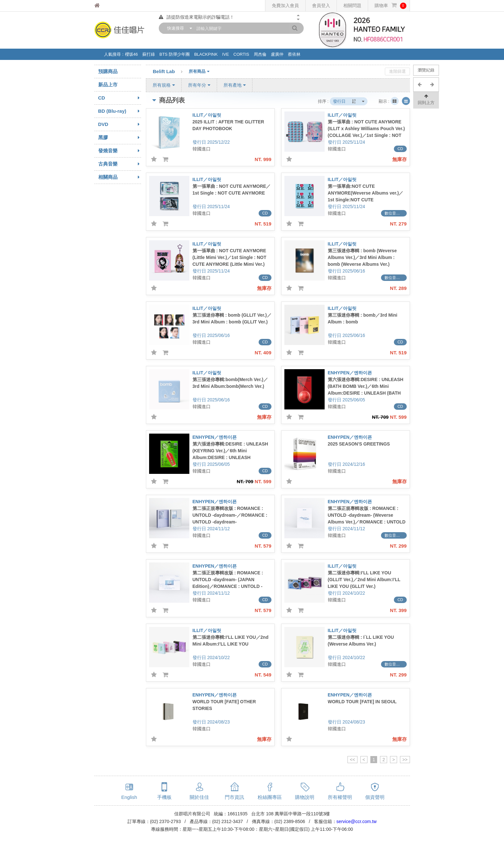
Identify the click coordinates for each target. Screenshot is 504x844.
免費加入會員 (285, 5)
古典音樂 (120, 164)
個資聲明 (375, 797)
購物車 (390, 6)
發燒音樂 (120, 151)
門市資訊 (234, 797)
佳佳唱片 (109, 6)
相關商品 (120, 177)
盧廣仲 (277, 54)
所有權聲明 (340, 797)
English (129, 797)
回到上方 (426, 99)
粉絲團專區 (270, 797)
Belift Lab (171, 72)
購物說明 (305, 797)
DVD (120, 124)
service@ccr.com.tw (357, 821)
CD (120, 98)
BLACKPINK (206, 54)
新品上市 (108, 85)
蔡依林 (294, 54)
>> (405, 760)
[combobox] (178, 28)
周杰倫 (260, 54)
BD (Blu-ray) (120, 111)
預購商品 (108, 71)
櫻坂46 (131, 54)
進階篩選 (397, 71)
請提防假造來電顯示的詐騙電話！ (196, 17)
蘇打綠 (149, 54)
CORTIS (241, 54)
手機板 (164, 797)
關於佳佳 (199, 797)
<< (352, 760)
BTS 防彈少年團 (175, 54)
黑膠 (120, 138)
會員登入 (321, 5)
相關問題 (352, 5)
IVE (226, 54)
